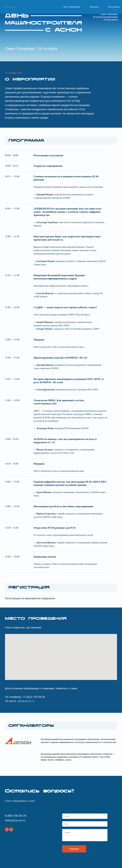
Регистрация (114, 7)
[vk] (7, 830)
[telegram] (11, 830)
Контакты (94, 7)
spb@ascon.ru (26, 701)
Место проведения (72, 7)
